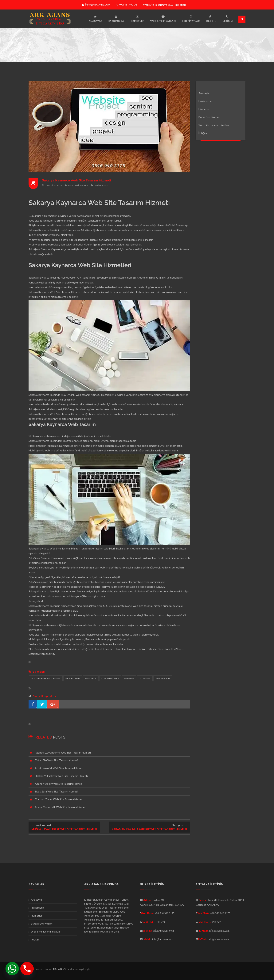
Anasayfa (204, 93)
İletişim (203, 133)
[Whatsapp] (12, 969)
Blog (31, 649)
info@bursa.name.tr (163, 939)
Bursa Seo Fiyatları (209, 117)
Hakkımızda (205, 101)
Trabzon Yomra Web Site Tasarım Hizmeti (59, 799)
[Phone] (27, 969)
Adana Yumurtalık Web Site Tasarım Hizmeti (61, 807)
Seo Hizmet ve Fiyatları (123, 649)
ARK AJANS (59, 969)
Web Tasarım (101, 185)
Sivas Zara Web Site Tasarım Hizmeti (56, 791)
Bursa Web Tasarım (78, 185)
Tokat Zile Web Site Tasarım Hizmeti (56, 760)
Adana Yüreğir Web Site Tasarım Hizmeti (59, 784)
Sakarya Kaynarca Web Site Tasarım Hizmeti (77, 180)
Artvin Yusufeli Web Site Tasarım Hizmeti (59, 768)
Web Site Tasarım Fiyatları (214, 125)
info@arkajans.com (96, 5)
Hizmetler (204, 109)
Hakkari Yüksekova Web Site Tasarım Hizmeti (61, 776)
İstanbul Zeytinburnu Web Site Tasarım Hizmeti (63, 752)
